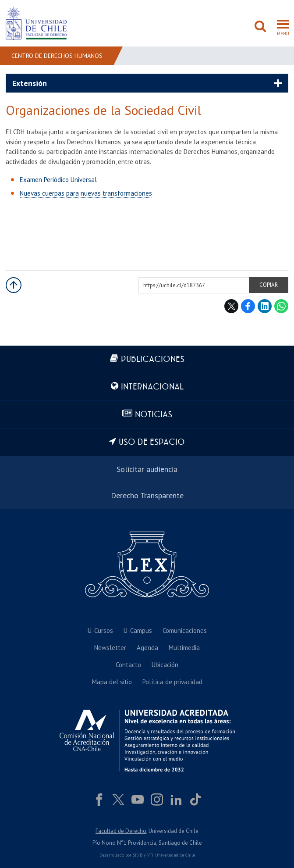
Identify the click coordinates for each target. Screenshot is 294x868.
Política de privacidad (172, 682)
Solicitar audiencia (147, 469)
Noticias (154, 415)
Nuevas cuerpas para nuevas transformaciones (86, 193)
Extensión (30, 83)
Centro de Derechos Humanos (57, 56)
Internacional (152, 387)
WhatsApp (281, 306)
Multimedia (184, 648)
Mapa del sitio (112, 682)
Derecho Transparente (147, 495)
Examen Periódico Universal (58, 180)
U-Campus (138, 630)
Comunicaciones (185, 630)
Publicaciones (153, 359)
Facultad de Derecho (121, 831)
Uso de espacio (152, 442)
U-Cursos (100, 630)
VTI (150, 855)
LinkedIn (265, 306)
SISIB (138, 855)
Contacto (128, 665)
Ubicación (165, 665)
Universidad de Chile (175, 855)
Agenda (147, 648)
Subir (14, 285)
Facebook (248, 306)
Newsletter (110, 648)
